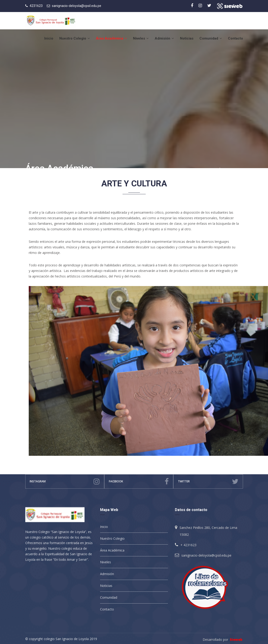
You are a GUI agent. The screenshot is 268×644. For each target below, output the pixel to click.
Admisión (164, 38)
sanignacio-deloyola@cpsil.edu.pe (77, 6)
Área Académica (111, 38)
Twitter (208, 481)
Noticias (187, 38)
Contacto (235, 38)
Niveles (141, 38)
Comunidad (211, 38)
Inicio (49, 38)
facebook (139, 481)
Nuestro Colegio (75, 38)
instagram (65, 481)
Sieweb (236, 639)
